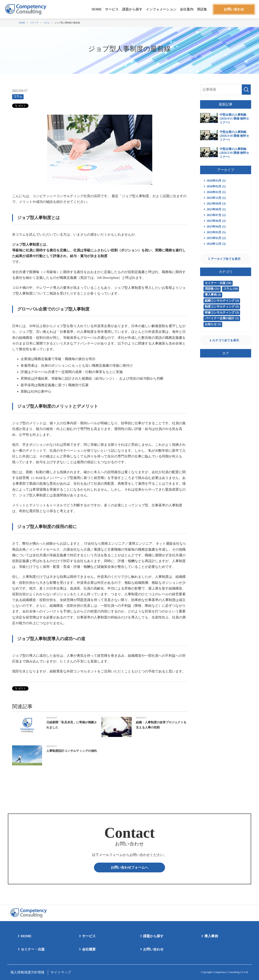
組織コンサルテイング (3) (222, 301)
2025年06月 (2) (216, 221)
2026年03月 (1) (216, 181)
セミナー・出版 (33, 949)
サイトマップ (61, 972)
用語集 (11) (212, 289)
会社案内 (187, 9)
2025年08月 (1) (216, 209)
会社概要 (89, 949)
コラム (18, 96)
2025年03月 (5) (216, 232)
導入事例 (211, 936)
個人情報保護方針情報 (27, 972)
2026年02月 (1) (216, 186)
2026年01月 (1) (216, 192)
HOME (97, 9)
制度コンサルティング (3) (222, 307)
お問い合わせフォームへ (129, 867)
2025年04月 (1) (216, 227)
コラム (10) (231, 289)
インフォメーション (161, 9)
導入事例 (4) (213, 295)
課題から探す (132, 9)
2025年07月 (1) (216, 215)
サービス (112, 9)
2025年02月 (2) (216, 238)
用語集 (202, 9)
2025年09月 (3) (216, 204)
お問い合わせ (234, 9)
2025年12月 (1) (216, 198)
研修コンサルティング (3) (222, 313)
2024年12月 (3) (216, 244)
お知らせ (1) (213, 324)
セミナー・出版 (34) (218, 283)
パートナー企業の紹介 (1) (222, 318)
